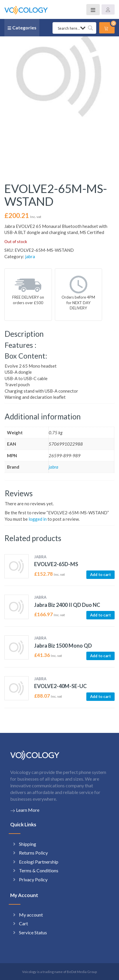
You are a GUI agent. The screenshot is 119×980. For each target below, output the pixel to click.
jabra (30, 256)
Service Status (33, 932)
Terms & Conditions (39, 870)
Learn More (25, 810)
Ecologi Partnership (39, 862)
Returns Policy (33, 853)
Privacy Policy (33, 879)
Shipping (28, 844)
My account (31, 915)
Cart (23, 923)
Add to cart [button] (100, 575)
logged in (38, 519)
